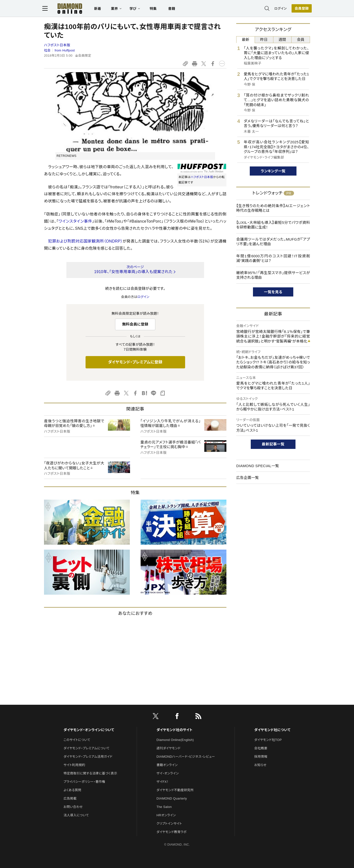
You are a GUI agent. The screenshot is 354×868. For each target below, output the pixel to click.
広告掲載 (70, 798)
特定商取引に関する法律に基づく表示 (90, 773)
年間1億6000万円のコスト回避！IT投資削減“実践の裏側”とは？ (273, 258)
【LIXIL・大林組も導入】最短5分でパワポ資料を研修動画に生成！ (273, 225)
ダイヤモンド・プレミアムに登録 (135, 362)
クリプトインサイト (169, 824)
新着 (99, 9)
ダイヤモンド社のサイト (175, 730)
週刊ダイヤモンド (169, 748)
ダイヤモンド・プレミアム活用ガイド (88, 757)
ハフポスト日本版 (57, 45)
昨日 (264, 40)
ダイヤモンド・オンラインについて (89, 730)
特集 (155, 9)
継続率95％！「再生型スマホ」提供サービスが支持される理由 (273, 275)
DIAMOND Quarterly (172, 798)
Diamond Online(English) (175, 740)
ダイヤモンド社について (272, 730)
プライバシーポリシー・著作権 (84, 782)
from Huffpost (65, 50)
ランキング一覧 (273, 171)
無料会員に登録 (135, 324)
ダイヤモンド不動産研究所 (175, 790)
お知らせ (260, 765)
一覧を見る (273, 292)
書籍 (173, 9)
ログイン (279, 8)
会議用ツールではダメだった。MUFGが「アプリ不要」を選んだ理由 (273, 242)
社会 (47, 50)
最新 (246, 40)
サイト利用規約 (74, 765)
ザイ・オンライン (168, 773)
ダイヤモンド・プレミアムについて (86, 748)
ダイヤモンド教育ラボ (172, 832)
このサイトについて (77, 740)
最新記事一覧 (273, 444)
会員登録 (300, 9)
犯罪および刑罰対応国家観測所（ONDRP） (85, 241)
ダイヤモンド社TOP (268, 740)
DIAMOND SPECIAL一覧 (258, 466)
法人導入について (76, 815)
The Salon (164, 807)
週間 (282, 40)
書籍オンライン (167, 765)
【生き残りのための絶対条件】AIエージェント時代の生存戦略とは (273, 208)
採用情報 (261, 757)
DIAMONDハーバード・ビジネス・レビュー (186, 757)
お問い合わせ (73, 807)
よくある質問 (72, 790)
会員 (301, 40)
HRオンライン (166, 815)
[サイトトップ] (67, 8)
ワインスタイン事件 (75, 221)
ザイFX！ (163, 782)
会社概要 (261, 748)
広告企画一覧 (248, 478)
